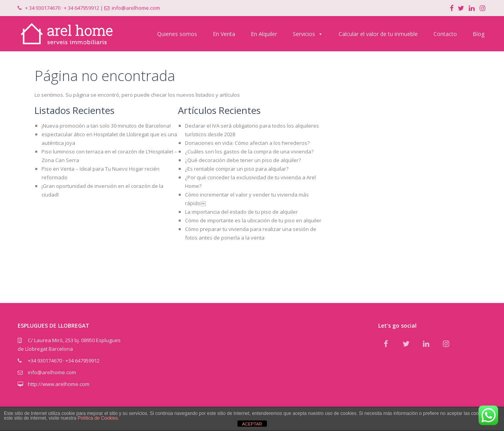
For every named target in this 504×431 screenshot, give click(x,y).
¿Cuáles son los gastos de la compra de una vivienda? (249, 151)
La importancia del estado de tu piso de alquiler (241, 212)
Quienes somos (177, 34)
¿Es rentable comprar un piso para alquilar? (237, 169)
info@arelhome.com (136, 8)
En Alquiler (264, 34)
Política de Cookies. (98, 418)
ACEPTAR (252, 424)
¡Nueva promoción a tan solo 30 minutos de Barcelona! (106, 126)
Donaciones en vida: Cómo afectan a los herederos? (247, 143)
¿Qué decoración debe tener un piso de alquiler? (243, 160)
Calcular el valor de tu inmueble (378, 34)
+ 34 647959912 (82, 8)
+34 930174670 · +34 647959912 (64, 361)
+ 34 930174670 (43, 8)
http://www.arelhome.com (59, 384)
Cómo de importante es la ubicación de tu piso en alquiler (253, 220)
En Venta (224, 34)
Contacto (445, 34)
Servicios (308, 34)
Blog (479, 34)
